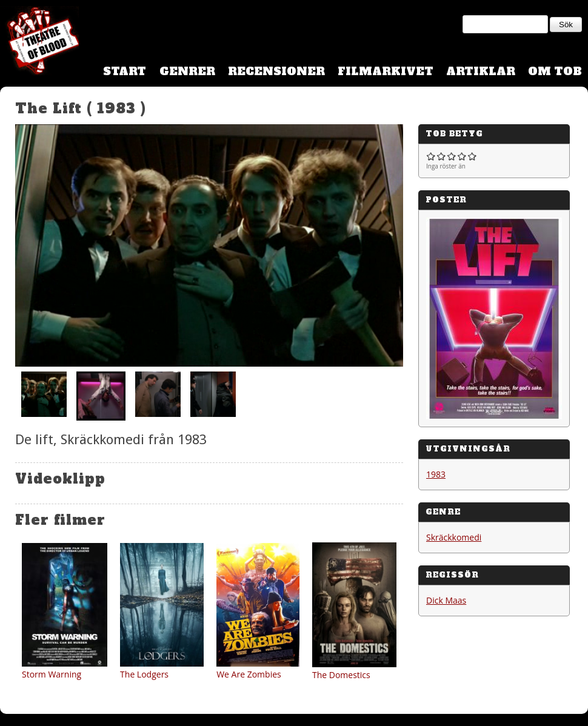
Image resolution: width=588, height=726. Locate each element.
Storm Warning (52, 674)
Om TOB (555, 71)
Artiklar (481, 71)
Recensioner (276, 71)
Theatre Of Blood (39, 42)
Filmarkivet (386, 71)
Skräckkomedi (454, 537)
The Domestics (341, 675)
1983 (436, 474)
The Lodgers (144, 674)
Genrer (187, 71)
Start (125, 71)
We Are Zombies (249, 674)
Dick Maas (446, 600)
